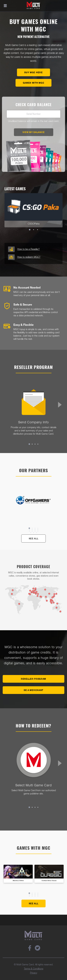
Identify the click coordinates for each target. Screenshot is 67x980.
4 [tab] (38, 444)
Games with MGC (34, 83)
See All (34, 539)
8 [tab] (38, 530)
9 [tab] (29, 531)
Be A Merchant (33, 690)
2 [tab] (34, 230)
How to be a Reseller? (28, 249)
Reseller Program (33, 679)
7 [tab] (35, 530)
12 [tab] (38, 531)
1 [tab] (30, 230)
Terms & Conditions (34, 969)
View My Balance (34, 132)
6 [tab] (32, 530)
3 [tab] (38, 230)
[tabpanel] (33, 210)
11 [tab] (35, 531)
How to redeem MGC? (29, 257)
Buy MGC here (33, 72)
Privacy (34, 973)
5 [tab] (29, 530)
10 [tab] (32, 531)
